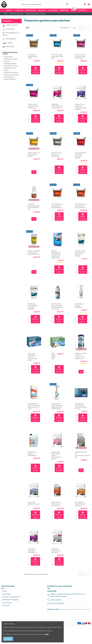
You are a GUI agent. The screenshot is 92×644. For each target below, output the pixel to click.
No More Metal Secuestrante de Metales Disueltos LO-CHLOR (57, 306)
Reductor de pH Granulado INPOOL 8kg (57, 154)
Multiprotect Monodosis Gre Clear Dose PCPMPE (33, 306)
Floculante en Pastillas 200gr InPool (33, 56)
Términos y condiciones (11, 597)
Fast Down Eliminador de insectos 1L (56, 551)
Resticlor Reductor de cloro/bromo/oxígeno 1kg (82, 455)
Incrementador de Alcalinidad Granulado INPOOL (81, 155)
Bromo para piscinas (11, 75)
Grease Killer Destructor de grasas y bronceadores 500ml (56, 456)
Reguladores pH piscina (10, 69)
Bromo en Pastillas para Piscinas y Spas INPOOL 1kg (34, 253)
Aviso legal (6, 594)
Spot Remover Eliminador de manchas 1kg (56, 504)
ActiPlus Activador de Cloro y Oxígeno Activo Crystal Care (81, 356)
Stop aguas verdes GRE (54, 356)
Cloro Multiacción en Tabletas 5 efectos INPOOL (81, 206)
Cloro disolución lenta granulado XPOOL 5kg (80, 56)
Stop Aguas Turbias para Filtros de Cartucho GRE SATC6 (32, 357)
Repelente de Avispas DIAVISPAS (79, 306)
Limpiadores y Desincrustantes (10, 78)
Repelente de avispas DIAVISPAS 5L (32, 454)
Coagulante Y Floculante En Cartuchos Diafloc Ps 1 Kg (81, 406)
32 (75, 28)
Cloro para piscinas (11, 66)
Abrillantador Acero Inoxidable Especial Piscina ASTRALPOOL (57, 406)
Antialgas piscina (10, 63)
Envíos (5, 591)
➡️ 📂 (47, 634)
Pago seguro (7, 603)
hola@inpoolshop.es (57, 603)
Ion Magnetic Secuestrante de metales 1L (80, 504)
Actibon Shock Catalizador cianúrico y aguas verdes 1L (81, 107)
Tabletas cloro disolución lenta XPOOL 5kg (33, 106)
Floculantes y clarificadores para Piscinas (11, 59)
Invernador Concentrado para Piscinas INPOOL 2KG (34, 207)
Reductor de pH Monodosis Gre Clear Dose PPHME (80, 253)
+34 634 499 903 (56, 600)
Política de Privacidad (10, 600)
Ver (34, 172)
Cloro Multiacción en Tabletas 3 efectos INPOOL (57, 206)
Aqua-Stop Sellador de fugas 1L (34, 504)
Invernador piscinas (11, 72)
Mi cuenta (6, 605)
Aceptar (8, 639)
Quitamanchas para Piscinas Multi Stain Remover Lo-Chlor (34, 406)
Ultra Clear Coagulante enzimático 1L (32, 551)
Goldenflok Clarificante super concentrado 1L (57, 106)
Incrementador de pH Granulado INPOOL (34, 154)
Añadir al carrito (36, 70)
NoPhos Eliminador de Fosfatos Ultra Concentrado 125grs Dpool (56, 254)
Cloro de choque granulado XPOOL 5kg (57, 56)
